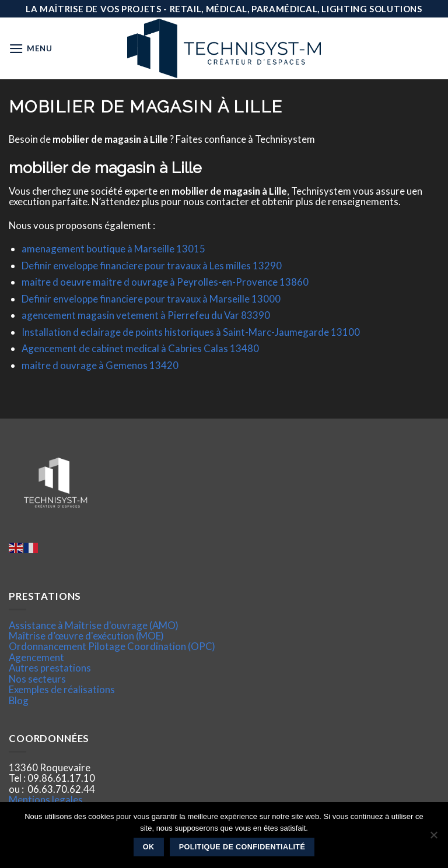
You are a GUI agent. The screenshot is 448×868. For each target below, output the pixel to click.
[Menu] (31, 49)
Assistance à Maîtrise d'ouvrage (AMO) (94, 625)
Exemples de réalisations (62, 689)
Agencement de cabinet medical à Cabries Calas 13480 (140, 348)
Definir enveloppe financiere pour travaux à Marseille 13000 (151, 299)
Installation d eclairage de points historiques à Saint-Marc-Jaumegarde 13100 (191, 332)
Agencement (36, 657)
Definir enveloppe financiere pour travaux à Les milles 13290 (152, 266)
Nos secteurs (37, 679)
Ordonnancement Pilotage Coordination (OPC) (112, 646)
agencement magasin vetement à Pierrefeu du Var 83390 (146, 315)
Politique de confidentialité (242, 847)
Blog (19, 700)
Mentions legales (46, 800)
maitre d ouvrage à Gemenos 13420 (100, 365)
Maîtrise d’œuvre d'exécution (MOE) (86, 636)
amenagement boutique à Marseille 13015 (113, 249)
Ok (149, 847)
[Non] (433, 838)
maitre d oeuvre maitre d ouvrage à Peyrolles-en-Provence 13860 (165, 282)
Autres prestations (50, 668)
